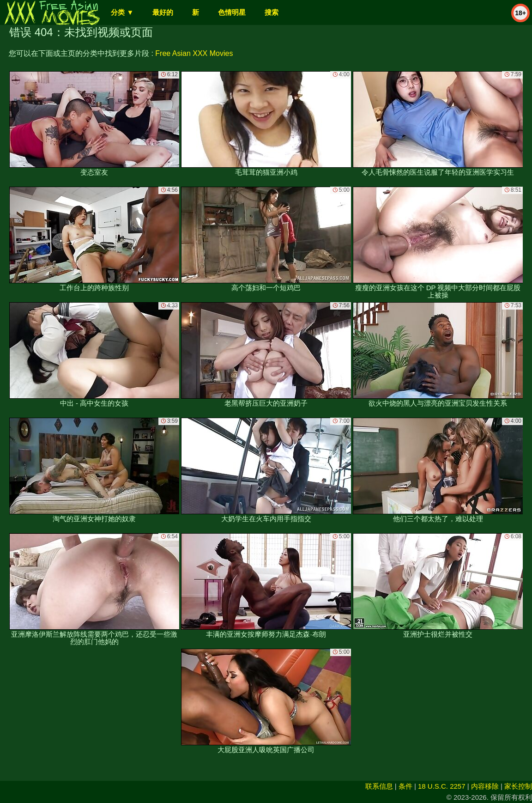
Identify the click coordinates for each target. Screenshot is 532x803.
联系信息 (379, 786)
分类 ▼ (122, 12)
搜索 (272, 12)
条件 (405, 786)
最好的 (163, 12)
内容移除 (485, 786)
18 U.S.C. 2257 (442, 786)
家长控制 (518, 786)
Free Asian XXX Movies (194, 53)
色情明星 (232, 12)
